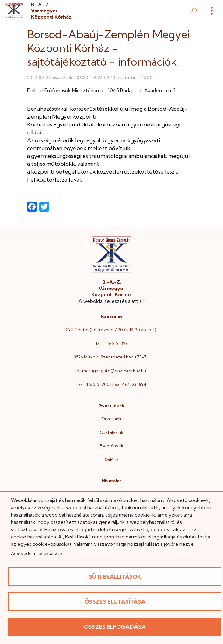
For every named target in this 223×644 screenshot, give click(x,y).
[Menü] (212, 11)
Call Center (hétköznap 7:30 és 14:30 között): (111, 330)
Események (112, 446)
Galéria (111, 459)
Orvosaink (111, 419)
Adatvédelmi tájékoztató (36, 553)
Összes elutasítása (115, 602)
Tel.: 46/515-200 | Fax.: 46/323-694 (111, 384)
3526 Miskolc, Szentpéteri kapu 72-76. (112, 357)
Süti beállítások (115, 577)
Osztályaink (112, 432)
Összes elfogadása (115, 627)
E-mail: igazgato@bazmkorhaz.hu (112, 371)
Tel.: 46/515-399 (111, 343)
